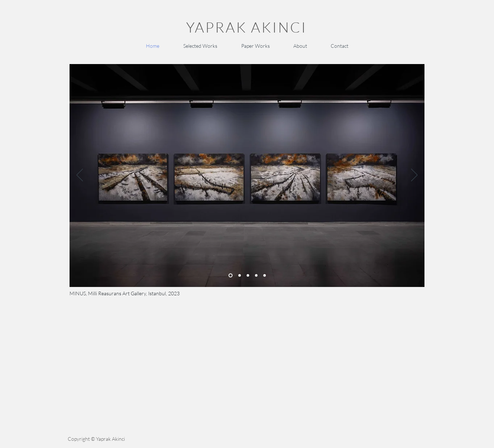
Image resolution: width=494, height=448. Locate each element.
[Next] (414, 176)
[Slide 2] (240, 275)
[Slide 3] (265, 275)
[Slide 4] (248, 275)
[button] (200, 46)
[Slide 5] (256, 275)
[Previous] (80, 176)
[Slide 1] (231, 275)
